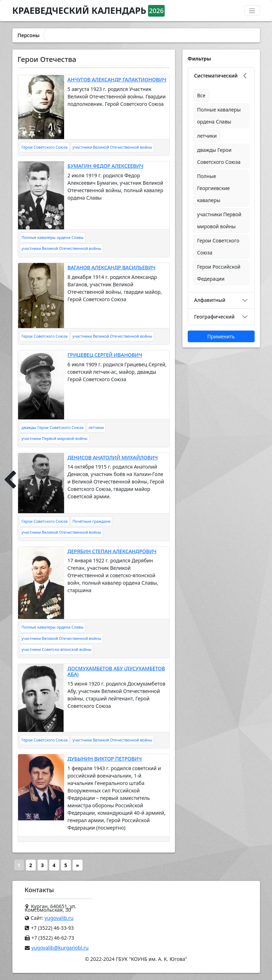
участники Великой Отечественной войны (112, 147)
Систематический (216, 76)
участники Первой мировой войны (55, 438)
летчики (96, 427)
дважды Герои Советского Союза (53, 427)
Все (202, 95)
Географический (214, 317)
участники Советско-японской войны (57, 649)
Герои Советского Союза (45, 147)
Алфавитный (210, 300)
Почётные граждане (92, 521)
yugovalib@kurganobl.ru (60, 948)
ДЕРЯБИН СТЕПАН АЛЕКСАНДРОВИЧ (112, 551)
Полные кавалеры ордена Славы (53, 237)
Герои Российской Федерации (219, 273)
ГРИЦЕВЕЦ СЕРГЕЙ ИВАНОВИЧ (105, 355)
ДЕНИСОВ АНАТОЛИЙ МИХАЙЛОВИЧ (113, 457)
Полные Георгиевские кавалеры (214, 188)
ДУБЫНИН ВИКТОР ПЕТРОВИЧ (105, 759)
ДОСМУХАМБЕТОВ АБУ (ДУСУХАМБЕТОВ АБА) (116, 671)
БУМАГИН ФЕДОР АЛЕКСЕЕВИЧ (106, 166)
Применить (221, 336)
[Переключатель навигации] (252, 11)
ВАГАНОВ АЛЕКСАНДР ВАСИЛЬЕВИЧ (112, 267)
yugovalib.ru (59, 918)
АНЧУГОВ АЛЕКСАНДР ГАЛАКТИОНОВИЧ (117, 79)
